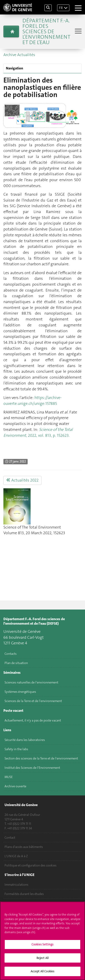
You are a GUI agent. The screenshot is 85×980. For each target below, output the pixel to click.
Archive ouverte (15, 786)
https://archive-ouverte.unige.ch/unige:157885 (33, 401)
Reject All (42, 960)
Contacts (11, 654)
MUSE (9, 777)
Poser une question (18, 903)
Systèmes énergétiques (20, 692)
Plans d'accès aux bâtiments (24, 847)
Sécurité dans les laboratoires (25, 740)
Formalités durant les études (24, 894)
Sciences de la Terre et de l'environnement (33, 701)
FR (61, 8)
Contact (10, 838)
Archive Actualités (19, 55)
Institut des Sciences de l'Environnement (32, 768)
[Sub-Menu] (78, 32)
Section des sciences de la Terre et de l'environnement (41, 758)
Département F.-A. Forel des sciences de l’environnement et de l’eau (46, 31)
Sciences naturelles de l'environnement (31, 682)
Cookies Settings (42, 947)
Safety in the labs (16, 749)
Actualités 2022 (22, 480)
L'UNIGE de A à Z (16, 856)
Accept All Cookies (42, 974)
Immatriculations (16, 885)
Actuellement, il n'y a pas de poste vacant (33, 720)
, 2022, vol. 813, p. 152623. (38, 432)
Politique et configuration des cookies (30, 865)
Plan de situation (16, 663)
